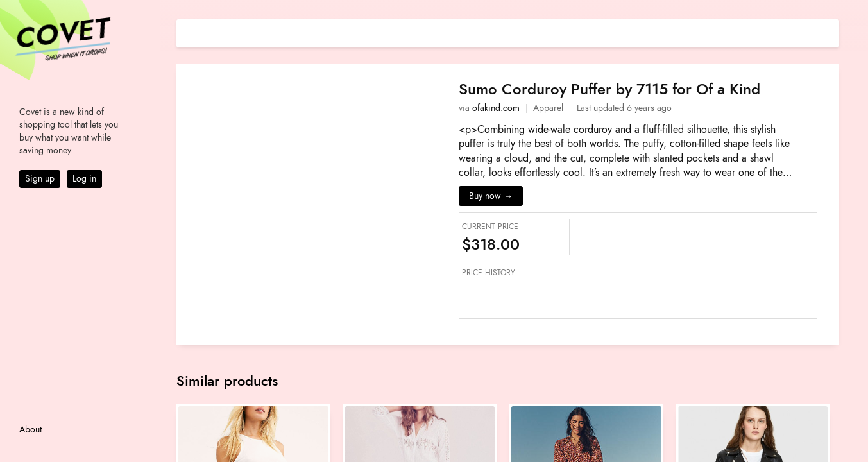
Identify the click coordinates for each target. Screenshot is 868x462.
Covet (62, 35)
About (30, 430)
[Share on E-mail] (830, 32)
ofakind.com (496, 108)
